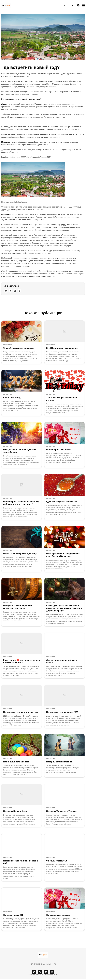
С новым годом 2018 (56, 862)
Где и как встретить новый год (62, 503)
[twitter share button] (12, 291)
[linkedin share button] (17, 291)
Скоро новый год (12, 399)
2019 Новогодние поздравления (62, 349)
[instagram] (52, 973)
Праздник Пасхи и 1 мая (15, 812)
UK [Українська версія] (72, 5)
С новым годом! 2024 (14, 916)
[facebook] (34, 973)
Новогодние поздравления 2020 (62, 713)
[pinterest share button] (23, 291)
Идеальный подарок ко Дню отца (20, 555)
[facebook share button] (6, 291)
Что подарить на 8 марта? (59, 451)
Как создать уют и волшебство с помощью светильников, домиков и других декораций (64, 609)
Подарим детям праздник (59, 763)
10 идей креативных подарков (18, 349)
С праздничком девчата (58, 916)
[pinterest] (46, 973)
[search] (65, 5)
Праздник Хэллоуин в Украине (61, 812)
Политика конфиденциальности (43, 965)
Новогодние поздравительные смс (21, 713)
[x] (40, 973)
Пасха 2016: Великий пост (16, 763)
